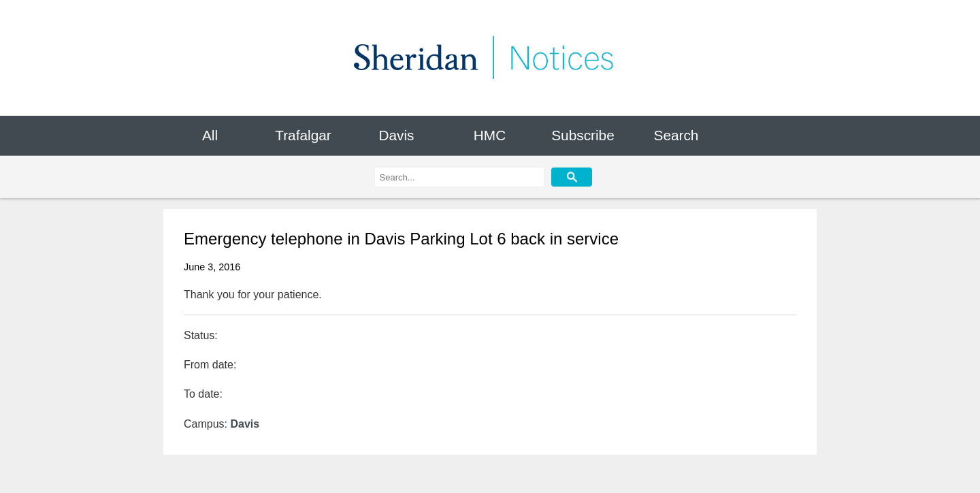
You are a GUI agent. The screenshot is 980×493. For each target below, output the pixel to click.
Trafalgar (303, 135)
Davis (396, 135)
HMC (490, 135)
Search (676, 135)
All (210, 135)
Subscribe (583, 135)
